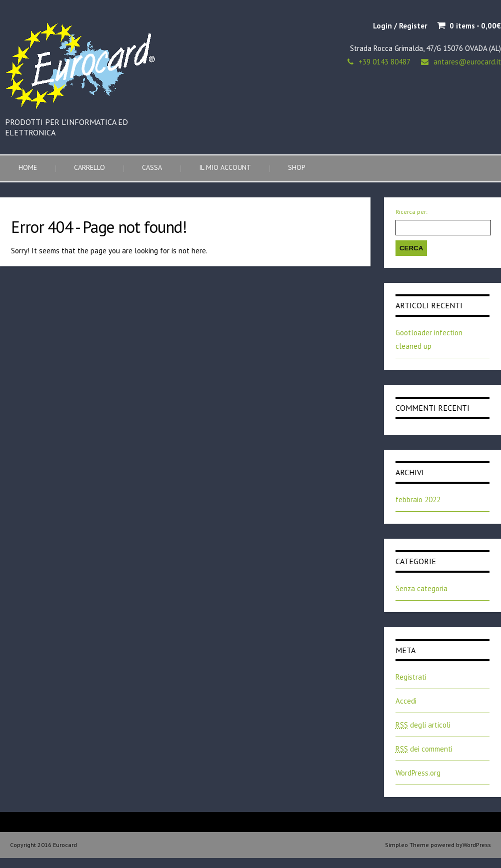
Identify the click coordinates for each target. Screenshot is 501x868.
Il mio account (225, 167)
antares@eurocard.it (467, 62)
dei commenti (424, 749)
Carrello (89, 167)
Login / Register (400, 26)
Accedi (406, 701)
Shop (297, 167)
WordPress (477, 845)
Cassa (152, 167)
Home (28, 167)
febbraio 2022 (418, 499)
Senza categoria (421, 588)
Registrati (411, 677)
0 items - (475, 26)
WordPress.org (418, 773)
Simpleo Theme (407, 845)
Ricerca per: (411, 212)
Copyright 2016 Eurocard (43, 845)
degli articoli (423, 725)
